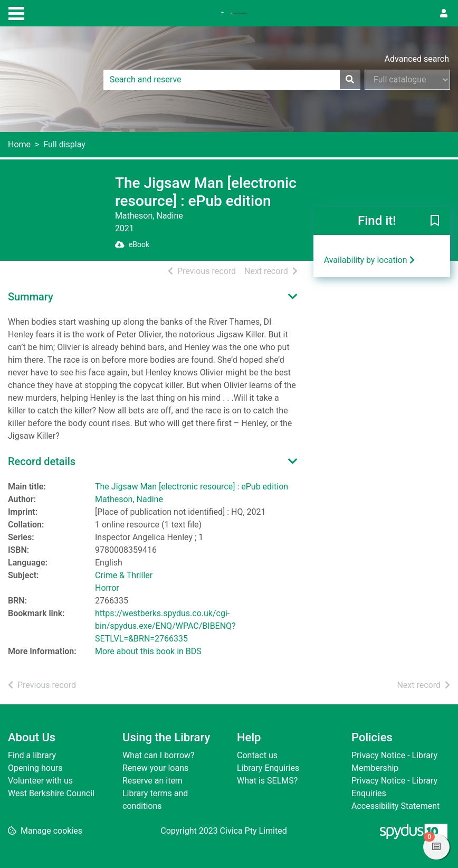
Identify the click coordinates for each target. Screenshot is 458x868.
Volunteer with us (40, 781)
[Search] (350, 80)
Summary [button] (31, 297)
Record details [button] (42, 461)
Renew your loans (155, 768)
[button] (435, 222)
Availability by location (369, 260)
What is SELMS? (267, 781)
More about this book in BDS (148, 651)
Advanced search (417, 59)
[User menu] (444, 14)
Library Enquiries (268, 768)
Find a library (32, 755)
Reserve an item (152, 781)
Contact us (257, 755)
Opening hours (35, 768)
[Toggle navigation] (16, 12)
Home (19, 144)
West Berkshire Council (51, 793)
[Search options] (407, 80)
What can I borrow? (159, 755)
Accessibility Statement (395, 806)
